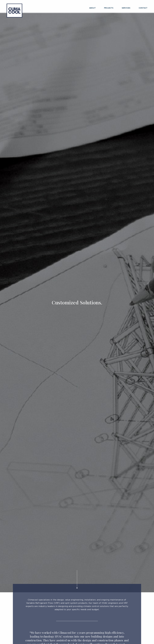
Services (126, 8)
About (92, 8)
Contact (143, 8)
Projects (109, 8)
